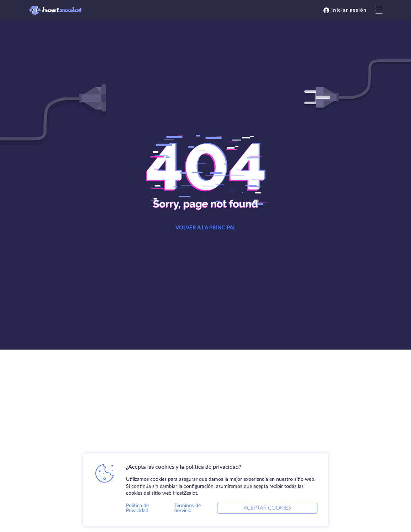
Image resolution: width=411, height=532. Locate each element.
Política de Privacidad (137, 508)
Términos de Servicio (188, 508)
